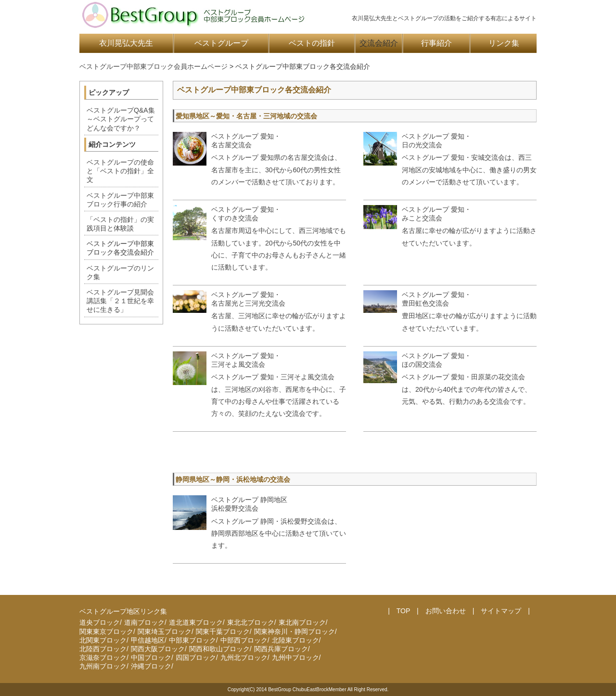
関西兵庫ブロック (281, 649)
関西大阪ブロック (158, 649)
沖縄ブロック (151, 666)
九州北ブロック (244, 657)
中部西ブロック (244, 640)
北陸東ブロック (295, 640)
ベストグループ (221, 43)
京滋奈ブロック (103, 657)
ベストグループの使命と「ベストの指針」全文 (120, 171)
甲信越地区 (148, 640)
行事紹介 (436, 43)
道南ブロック (144, 622)
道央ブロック (100, 622)
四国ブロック (196, 657)
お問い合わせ (446, 611)
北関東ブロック (103, 640)
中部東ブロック (192, 640)
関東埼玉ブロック (165, 632)
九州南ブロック (103, 666)
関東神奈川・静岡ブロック (295, 632)
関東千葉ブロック (223, 632)
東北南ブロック (302, 622)
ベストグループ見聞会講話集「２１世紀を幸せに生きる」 (120, 301)
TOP (403, 611)
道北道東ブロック (196, 622)
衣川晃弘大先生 (126, 43)
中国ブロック (151, 657)
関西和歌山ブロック (219, 649)
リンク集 (504, 43)
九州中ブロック (295, 657)
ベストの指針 (312, 43)
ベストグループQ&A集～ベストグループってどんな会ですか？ (121, 119)
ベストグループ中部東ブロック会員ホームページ (154, 66)
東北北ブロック (251, 622)
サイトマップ (501, 611)
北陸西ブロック (103, 649)
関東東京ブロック (106, 632)
